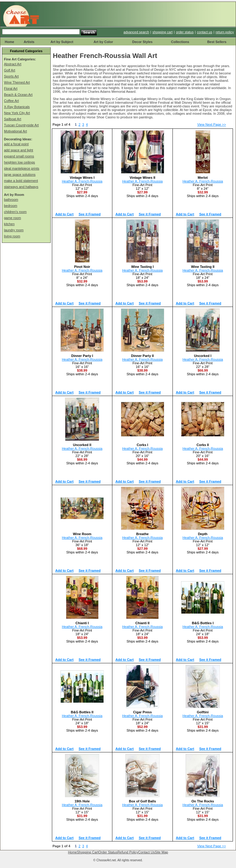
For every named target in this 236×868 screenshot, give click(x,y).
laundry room (14, 230)
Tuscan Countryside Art (21, 125)
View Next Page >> (212, 124)
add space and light (18, 150)
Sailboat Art (13, 119)
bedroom (11, 206)
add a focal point (16, 144)
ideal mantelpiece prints (22, 168)
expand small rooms (19, 156)
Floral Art (11, 88)
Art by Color (103, 42)
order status (185, 32)
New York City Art (17, 113)
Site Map (161, 852)
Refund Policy (128, 852)
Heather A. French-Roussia (82, 181)
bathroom (11, 200)
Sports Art (11, 76)
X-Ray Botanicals (17, 107)
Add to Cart (64, 214)
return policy (225, 32)
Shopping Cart (88, 852)
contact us (205, 32)
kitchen (9, 224)
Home (10, 42)
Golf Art (10, 70)
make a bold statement (21, 181)
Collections (180, 42)
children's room (15, 212)
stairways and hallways (21, 187)
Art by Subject (62, 42)
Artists (29, 42)
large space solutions (20, 175)
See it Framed (89, 214)
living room (12, 236)
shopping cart (162, 32)
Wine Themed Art (17, 82)
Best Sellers (217, 42)
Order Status (108, 852)
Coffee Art (11, 101)
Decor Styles (142, 42)
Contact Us (147, 852)
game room (13, 218)
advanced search (136, 32)
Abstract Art (13, 64)
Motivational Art (15, 131)
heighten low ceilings (20, 162)
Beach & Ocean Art (18, 95)
